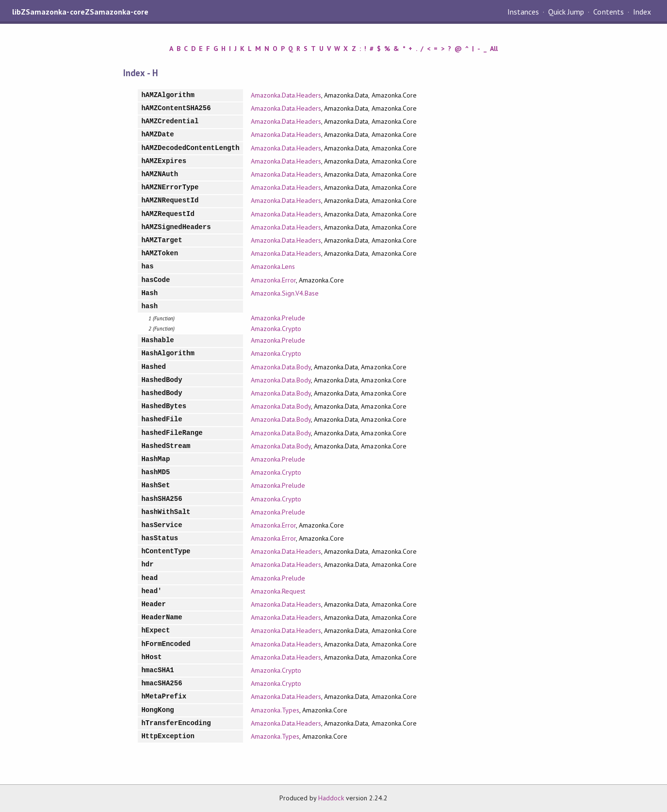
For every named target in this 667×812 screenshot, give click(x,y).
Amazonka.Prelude (278, 318)
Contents (608, 12)
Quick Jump (566, 12)
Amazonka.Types (275, 710)
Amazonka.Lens (273, 266)
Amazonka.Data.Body (281, 367)
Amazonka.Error (273, 280)
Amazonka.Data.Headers (286, 95)
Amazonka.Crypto (276, 329)
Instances (523, 12)
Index (642, 12)
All (494, 49)
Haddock (331, 798)
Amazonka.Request (278, 591)
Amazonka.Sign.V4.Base (285, 293)
